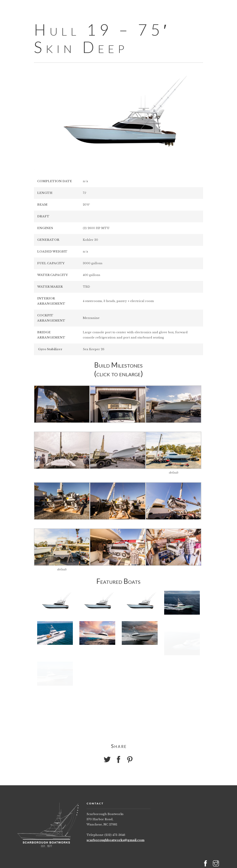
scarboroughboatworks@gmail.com (115, 840)
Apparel (150, 8)
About (122, 8)
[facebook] (222, 7)
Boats (96, 8)
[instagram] (230, 7)
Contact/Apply (187, 8)
